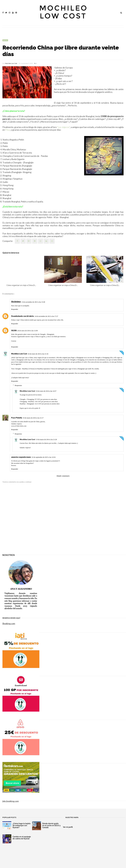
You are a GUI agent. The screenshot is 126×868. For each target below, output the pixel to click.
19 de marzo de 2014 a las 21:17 (33, 418)
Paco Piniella (17, 418)
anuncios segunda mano (21, 457)
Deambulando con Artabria (22, 316)
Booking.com (9, 623)
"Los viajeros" (63, 127)
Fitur (8, 130)
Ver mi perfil (68, 827)
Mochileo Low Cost (11, 63)
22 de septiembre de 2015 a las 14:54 (43, 457)
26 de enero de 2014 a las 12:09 (28, 331)
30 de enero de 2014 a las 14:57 (46, 391)
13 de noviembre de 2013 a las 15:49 (33, 302)
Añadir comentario (63, 476)
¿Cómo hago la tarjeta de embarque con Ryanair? (22, 825)
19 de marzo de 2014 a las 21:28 (46, 439)
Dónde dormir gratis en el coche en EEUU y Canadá (51, 825)
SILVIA (14, 330)
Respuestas (18, 385)
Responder (15, 309)
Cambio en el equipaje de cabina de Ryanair (22, 838)
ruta (5, 40)
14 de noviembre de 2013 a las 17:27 (46, 316)
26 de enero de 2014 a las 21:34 (38, 354)
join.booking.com (11, 801)
